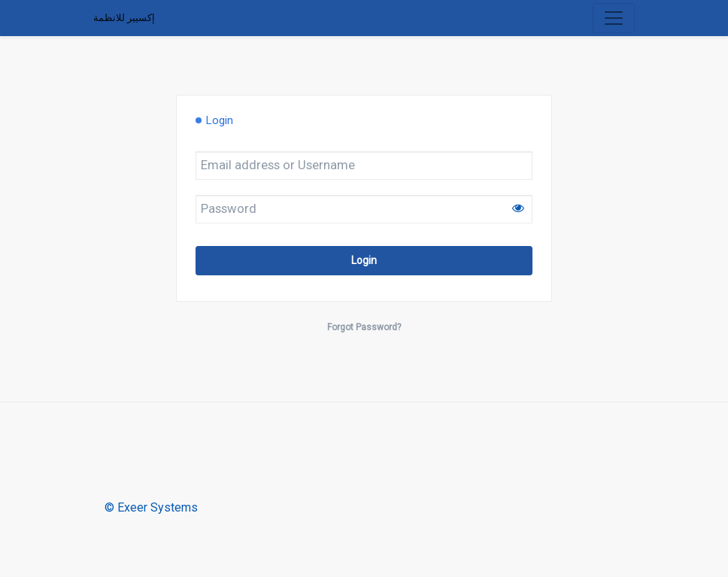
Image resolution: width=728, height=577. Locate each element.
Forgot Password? (364, 327)
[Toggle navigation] (614, 18)
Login (364, 260)
